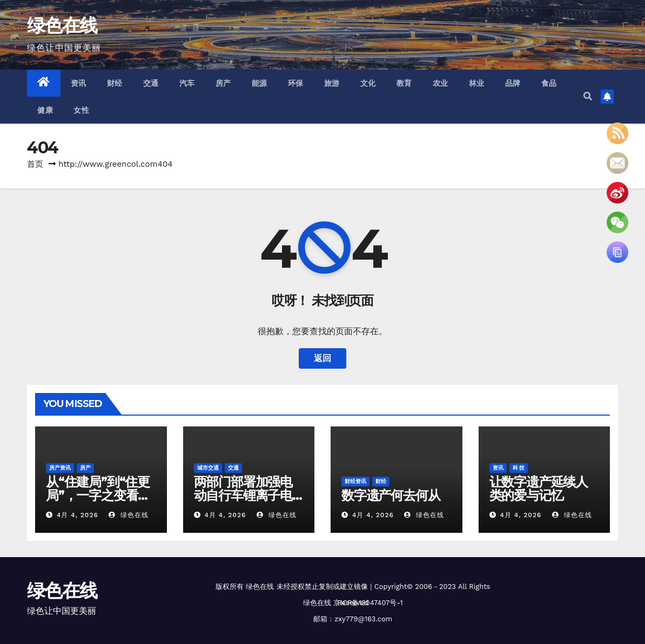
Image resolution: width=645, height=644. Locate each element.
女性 (81, 110)
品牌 (513, 83)
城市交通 (208, 468)
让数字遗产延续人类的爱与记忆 (539, 489)
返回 (322, 358)
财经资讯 (355, 481)
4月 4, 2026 (78, 515)
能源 (260, 83)
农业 (441, 83)
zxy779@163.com (363, 619)
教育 (404, 83)
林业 (477, 83)
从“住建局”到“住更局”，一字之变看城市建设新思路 (98, 495)
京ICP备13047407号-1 (368, 603)
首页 (35, 164)
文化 (368, 83)
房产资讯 (60, 468)
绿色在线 (62, 25)
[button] (588, 96)
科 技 (519, 468)
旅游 (332, 83)
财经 (115, 83)
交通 (151, 83)
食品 (549, 83)
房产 (223, 83)
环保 (296, 83)
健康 (45, 110)
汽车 (187, 83)
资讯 (79, 83)
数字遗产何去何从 (391, 495)
